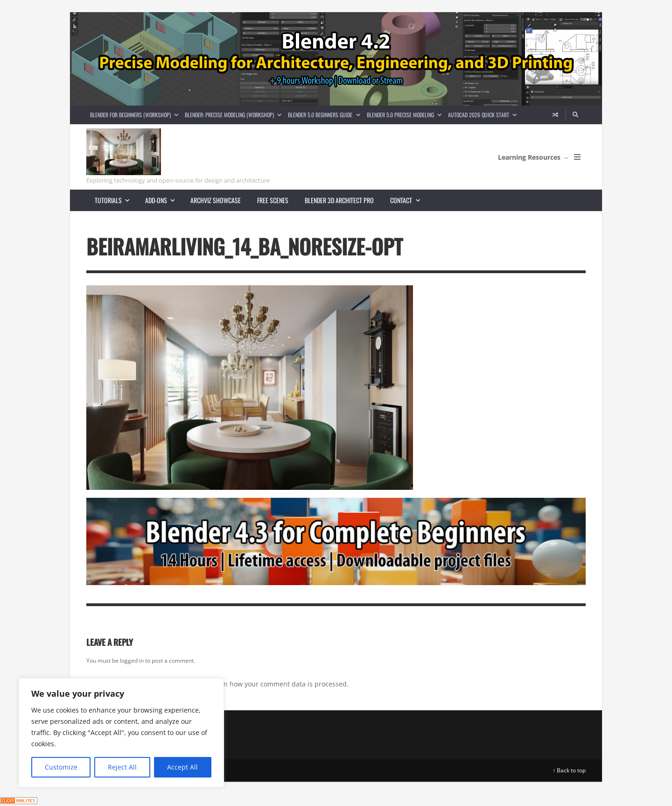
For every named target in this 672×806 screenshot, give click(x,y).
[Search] (576, 115)
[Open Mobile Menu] (577, 157)
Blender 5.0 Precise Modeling (406, 115)
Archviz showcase (216, 200)
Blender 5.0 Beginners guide (325, 115)
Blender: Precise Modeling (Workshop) (235, 115)
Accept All (182, 767)
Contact (409, 200)
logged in (132, 661)
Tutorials (116, 200)
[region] (121, 733)
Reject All (122, 767)
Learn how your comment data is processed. (279, 684)
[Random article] (555, 115)
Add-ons (164, 200)
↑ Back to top (569, 770)
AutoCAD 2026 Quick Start (484, 115)
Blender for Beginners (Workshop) (136, 115)
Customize (61, 767)
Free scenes (273, 200)
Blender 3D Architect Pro (339, 200)
